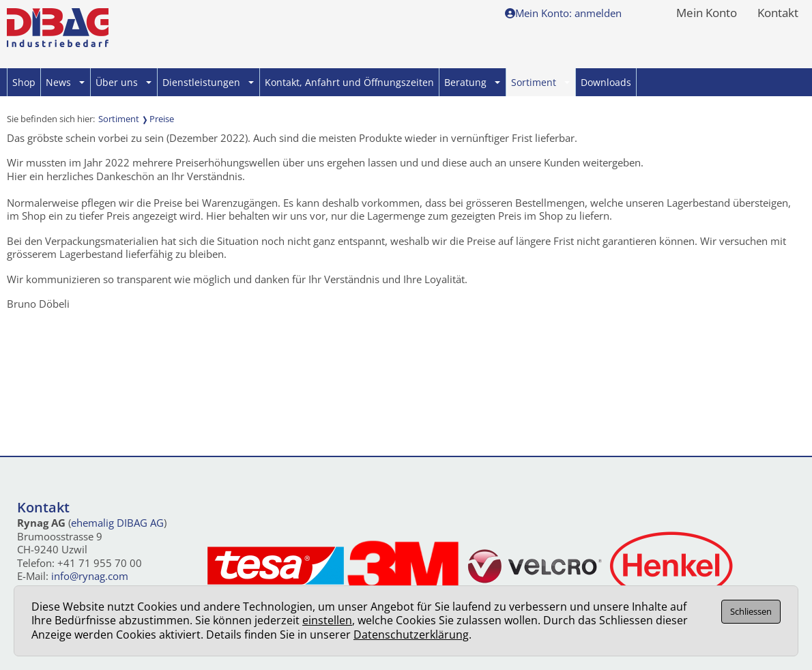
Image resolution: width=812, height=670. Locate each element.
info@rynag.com (90, 576)
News (65, 82)
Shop (24, 82)
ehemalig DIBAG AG (117, 523)
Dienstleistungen (208, 82)
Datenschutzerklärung (411, 635)
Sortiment (540, 82)
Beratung (472, 82)
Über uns (124, 82)
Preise (162, 119)
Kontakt (778, 14)
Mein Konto (707, 14)
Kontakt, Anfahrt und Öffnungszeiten (349, 82)
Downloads (606, 82)
